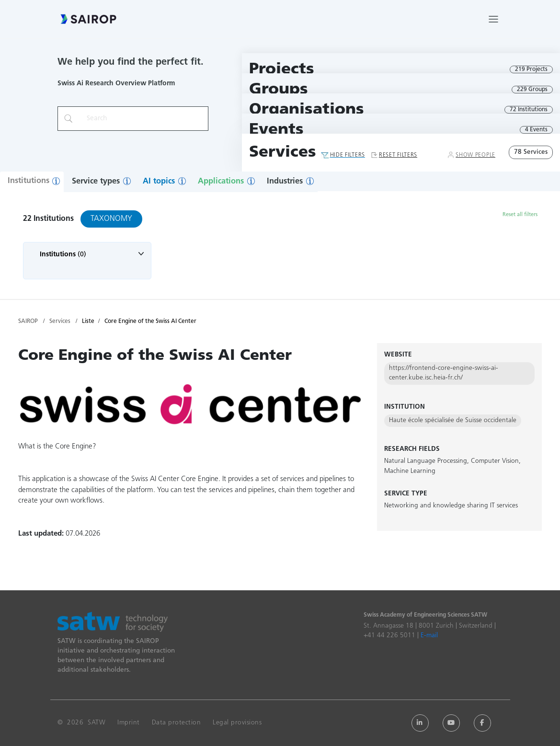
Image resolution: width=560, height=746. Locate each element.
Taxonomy (111, 219)
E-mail (429, 636)
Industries (285, 182)
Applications (221, 182)
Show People (475, 155)
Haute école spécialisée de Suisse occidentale (453, 420)
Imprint (129, 723)
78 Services (531, 152)
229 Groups (532, 90)
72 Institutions (529, 110)
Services (283, 153)
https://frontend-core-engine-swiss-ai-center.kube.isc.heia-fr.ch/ (444, 373)
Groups (279, 90)
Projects (282, 70)
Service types (96, 182)
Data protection (177, 723)
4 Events (536, 130)
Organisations (307, 110)
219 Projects (531, 69)
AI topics (159, 182)
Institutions (29, 181)
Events (276, 130)
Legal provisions (237, 723)
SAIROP (28, 321)
